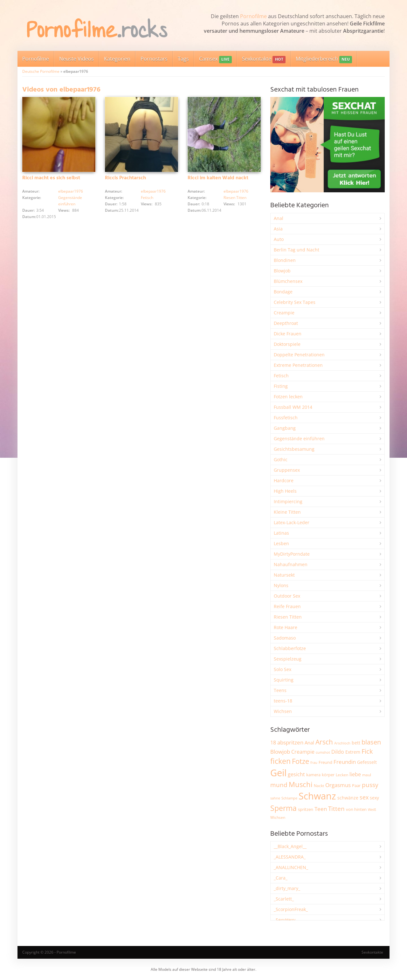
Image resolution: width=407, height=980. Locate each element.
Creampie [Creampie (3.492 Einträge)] (303, 752)
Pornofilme (253, 16)
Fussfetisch (286, 418)
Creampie (284, 313)
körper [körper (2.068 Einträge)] (328, 775)
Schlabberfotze (290, 648)
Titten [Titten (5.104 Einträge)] (336, 809)
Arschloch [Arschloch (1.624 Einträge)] (342, 743)
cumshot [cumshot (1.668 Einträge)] (323, 752)
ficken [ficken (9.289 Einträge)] (280, 761)
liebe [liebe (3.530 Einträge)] (355, 774)
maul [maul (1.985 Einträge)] (367, 775)
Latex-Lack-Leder (292, 522)
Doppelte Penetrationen (299, 355)
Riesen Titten (235, 198)
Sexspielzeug (288, 659)
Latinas (281, 533)
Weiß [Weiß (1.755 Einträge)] (372, 809)
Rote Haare (286, 627)
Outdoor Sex (287, 596)
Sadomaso (285, 638)
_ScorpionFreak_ (291, 909)
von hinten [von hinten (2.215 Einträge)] (356, 809)
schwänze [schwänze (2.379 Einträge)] (348, 798)
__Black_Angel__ (290, 846)
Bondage (283, 292)
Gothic (281, 459)
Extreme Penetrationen (298, 365)
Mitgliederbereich (324, 59)
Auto (279, 239)
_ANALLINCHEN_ (291, 867)
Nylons (281, 585)
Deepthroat (286, 323)
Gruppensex (287, 470)
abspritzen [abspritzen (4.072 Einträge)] (290, 742)
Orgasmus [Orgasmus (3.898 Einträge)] (338, 785)
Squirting (284, 680)
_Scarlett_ (284, 899)
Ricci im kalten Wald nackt (218, 178)
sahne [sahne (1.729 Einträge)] (275, 798)
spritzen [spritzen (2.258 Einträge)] (306, 809)
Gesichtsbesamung (294, 449)
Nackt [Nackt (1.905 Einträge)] (319, 785)
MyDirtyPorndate (292, 554)
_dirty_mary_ (287, 888)
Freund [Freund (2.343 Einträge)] (325, 762)
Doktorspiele (287, 344)
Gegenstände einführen (299, 439)
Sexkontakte (264, 59)
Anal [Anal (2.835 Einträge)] (309, 743)
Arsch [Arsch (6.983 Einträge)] (324, 742)
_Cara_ (281, 878)
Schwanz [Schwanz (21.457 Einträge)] (317, 796)
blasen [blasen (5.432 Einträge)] (371, 742)
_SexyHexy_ (286, 920)
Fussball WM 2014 (293, 407)
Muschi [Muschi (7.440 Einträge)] (301, 784)
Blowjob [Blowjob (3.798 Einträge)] (280, 752)
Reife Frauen (287, 606)
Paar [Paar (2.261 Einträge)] (356, 785)
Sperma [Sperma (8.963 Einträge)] (283, 808)
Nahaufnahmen (291, 564)
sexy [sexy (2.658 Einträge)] (374, 798)
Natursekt (284, 575)
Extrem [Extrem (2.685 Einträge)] (353, 752)
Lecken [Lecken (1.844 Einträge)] (342, 775)
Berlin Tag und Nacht (297, 250)
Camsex (215, 59)
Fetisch (147, 198)
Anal (279, 218)
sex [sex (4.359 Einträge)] (364, 797)
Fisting (281, 386)
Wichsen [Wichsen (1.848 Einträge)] (278, 817)
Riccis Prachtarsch (125, 178)
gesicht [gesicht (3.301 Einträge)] (296, 774)
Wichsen (283, 711)
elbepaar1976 (71, 191)
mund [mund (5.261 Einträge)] (279, 785)
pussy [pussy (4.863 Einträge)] (370, 785)
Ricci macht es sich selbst (51, 178)
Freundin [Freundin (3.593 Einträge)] (345, 762)
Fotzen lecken (288, 397)
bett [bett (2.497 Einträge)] (356, 743)
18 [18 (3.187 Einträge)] (273, 743)
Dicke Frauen (288, 334)
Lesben (281, 543)
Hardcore (284, 480)
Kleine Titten (287, 512)
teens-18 (283, 701)
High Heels (285, 491)
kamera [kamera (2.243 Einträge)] (313, 775)
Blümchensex (288, 281)
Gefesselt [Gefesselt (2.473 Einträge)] (367, 762)
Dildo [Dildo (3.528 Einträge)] (338, 752)
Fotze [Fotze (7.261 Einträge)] (300, 761)
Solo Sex (283, 669)
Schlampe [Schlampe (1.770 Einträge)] (289, 798)
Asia (278, 229)
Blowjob (282, 271)
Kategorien (117, 59)
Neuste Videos (76, 59)
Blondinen (285, 260)
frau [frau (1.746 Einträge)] (314, 762)
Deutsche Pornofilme (41, 71)
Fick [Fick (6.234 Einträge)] (367, 751)
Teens (280, 690)
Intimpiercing (288, 501)
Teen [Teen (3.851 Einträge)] (321, 809)
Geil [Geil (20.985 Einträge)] (278, 773)
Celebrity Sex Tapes (295, 302)
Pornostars (154, 59)
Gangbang (285, 428)
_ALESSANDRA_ (290, 857)
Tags (183, 59)
